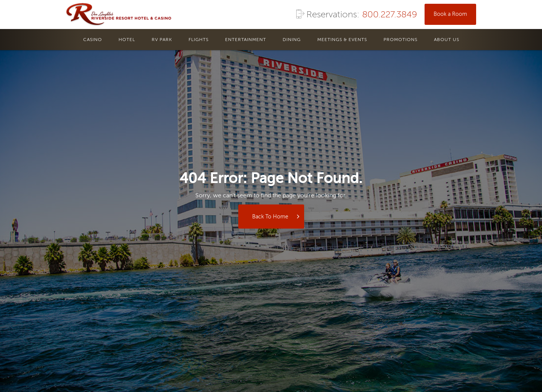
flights (199, 40)
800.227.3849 (390, 15)
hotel (127, 40)
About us (447, 40)
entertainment (246, 40)
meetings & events (342, 40)
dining (292, 40)
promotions (400, 40)
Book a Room (450, 14)
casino (93, 40)
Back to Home (270, 217)
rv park (162, 40)
